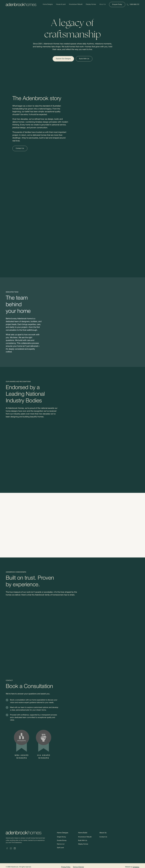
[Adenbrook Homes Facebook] (7, 848)
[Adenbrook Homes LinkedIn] (15, 848)
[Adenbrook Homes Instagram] (11, 848)
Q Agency (136, 867)
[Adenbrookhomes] (21, 4)
